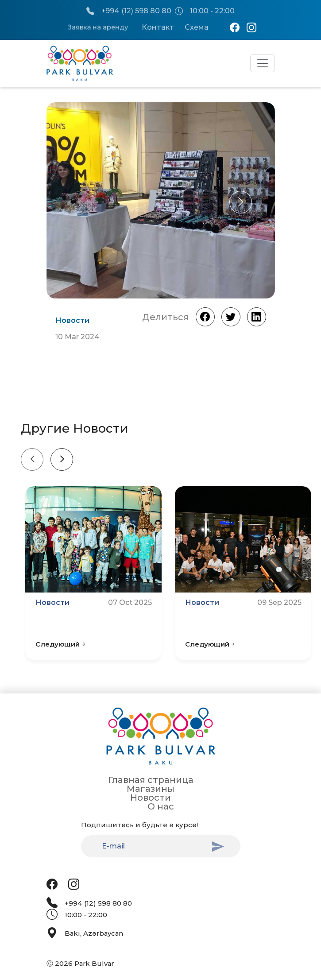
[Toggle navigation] (263, 63)
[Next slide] (62, 459)
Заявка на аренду (98, 27)
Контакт (158, 27)
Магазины (151, 789)
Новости (151, 798)
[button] (241, 202)
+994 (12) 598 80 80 (129, 11)
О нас (161, 806)
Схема (197, 27)
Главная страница (151, 780)
